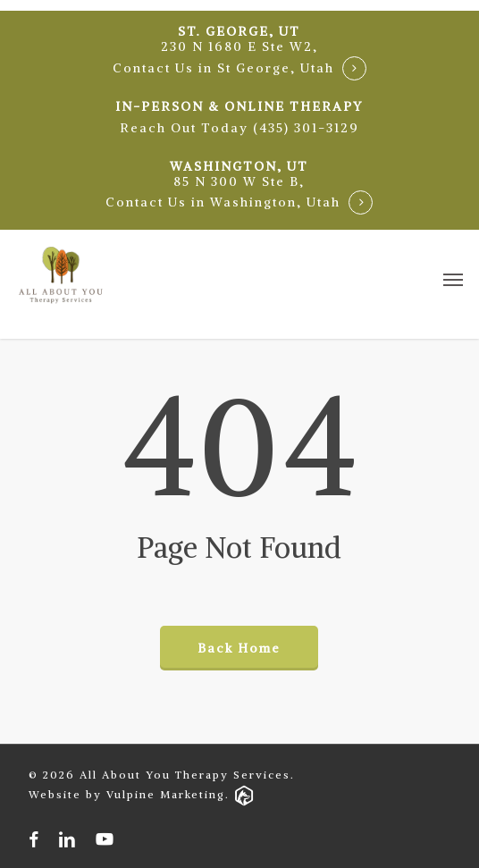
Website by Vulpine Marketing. (141, 794)
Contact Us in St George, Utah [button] (223, 68)
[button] (239, 128)
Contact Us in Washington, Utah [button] (223, 202)
